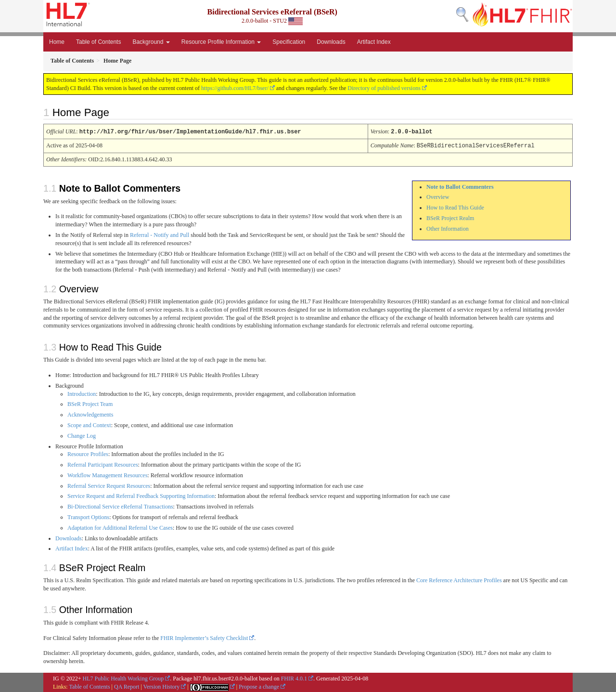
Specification (289, 42)
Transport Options (88, 516)
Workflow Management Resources (107, 474)
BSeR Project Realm (450, 217)
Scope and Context (89, 424)
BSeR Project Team (90, 403)
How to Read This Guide (455, 207)
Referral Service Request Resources (109, 485)
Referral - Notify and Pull (160, 234)
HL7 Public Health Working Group (123, 678)
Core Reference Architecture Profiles (459, 579)
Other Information (448, 228)
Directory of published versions (384, 88)
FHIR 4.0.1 (294, 678)
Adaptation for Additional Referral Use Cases (120, 527)
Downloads (331, 42)
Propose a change (259, 686)
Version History (162, 686)
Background (151, 42)
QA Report (127, 686)
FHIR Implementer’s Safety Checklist (204, 637)
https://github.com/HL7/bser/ (235, 88)
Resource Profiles (88, 453)
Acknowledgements (90, 414)
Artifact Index (374, 42)
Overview (438, 196)
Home (57, 42)
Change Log (82, 435)
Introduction (82, 393)
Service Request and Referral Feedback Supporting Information (141, 495)
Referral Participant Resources (103, 464)
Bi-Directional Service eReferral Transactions (120, 506)
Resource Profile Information (221, 42)
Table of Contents (98, 42)
